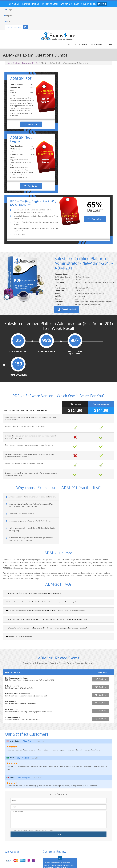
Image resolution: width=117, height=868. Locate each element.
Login (8, 10)
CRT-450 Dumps (86, 846)
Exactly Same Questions (72, 331)
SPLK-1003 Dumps (68, 852)
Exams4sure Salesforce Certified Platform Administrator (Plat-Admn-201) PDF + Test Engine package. (87, 455)
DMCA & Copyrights (70, 862)
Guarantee (27, 862)
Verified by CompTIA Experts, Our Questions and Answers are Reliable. (36, 202)
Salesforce (16, 63)
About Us (16, 862)
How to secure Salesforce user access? (19, 573)
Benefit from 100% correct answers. (21, 464)
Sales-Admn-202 (11, 622)
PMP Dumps (13, 846)
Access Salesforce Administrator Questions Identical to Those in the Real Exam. (35, 195)
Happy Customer (61, 824)
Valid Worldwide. (19, 213)
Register (7, 16)
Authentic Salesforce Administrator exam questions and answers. (32, 454)
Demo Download (69, 287)
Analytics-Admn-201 (13, 654)
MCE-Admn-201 (11, 646)
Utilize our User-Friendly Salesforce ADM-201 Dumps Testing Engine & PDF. (35, 208)
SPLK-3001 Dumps (86, 852)
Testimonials (98, 44)
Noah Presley (61, 820)
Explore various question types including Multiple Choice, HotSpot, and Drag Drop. (32, 475)
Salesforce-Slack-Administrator (17, 630)
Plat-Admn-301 (11, 638)
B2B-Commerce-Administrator (17, 615)
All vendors (82, 44)
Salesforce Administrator (30, 63)
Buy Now (104, 616)
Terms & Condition (41, 862)
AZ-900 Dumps (49, 852)
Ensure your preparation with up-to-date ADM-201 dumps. (86, 464)
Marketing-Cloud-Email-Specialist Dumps (104, 848)
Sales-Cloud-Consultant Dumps (49, 847)
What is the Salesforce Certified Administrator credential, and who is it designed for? (34, 529)
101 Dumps (31, 846)
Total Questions (99, 330)
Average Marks (45, 330)
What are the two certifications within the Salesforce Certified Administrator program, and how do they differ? (42, 538)
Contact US (55, 862)
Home (69, 44)
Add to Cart (32, 142)
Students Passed (18, 330)
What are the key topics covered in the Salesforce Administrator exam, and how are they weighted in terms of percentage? (46, 564)
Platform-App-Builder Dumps (13, 853)
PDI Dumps (31, 852)
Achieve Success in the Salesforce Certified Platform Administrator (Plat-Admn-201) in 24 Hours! (32, 189)
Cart (110, 44)
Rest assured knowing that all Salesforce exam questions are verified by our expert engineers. (86, 475)
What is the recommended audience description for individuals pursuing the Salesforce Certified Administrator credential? (46, 547)
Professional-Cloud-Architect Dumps (68, 847)
